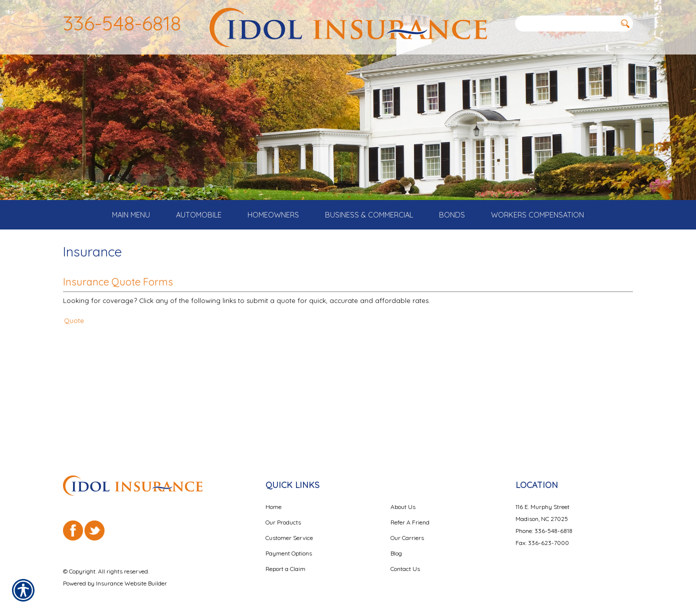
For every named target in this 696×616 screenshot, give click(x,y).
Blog (396, 542)
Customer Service (289, 527)
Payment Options (289, 542)
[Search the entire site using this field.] (565, 23)
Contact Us (405, 558)
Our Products (283, 511)
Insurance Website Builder (131, 572)
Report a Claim (285, 558)
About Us (403, 496)
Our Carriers (407, 527)
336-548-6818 (122, 23)
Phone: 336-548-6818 (544, 520)
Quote (74, 343)
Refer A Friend (410, 511)
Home (273, 496)
